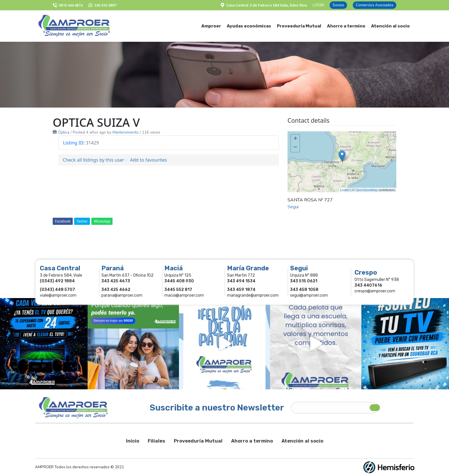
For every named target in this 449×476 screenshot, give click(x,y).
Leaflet (345, 190)
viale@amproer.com (58, 295)
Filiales (156, 441)
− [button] (295, 148)
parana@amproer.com (122, 295)
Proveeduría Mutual (198, 441)
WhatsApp (102, 221)
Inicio (133, 441)
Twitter (82, 221)
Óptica (64, 132)
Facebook (63, 221)
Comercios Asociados (375, 5)
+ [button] (295, 139)
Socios (338, 5)
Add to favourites (148, 160)
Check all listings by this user (93, 160)
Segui (293, 207)
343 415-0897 (102, 5)
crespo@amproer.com (375, 291)
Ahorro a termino (252, 441)
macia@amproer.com (184, 295)
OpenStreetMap (367, 190)
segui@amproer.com (309, 295)
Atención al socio (302, 441)
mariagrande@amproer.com (253, 295)
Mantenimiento (126, 132)
